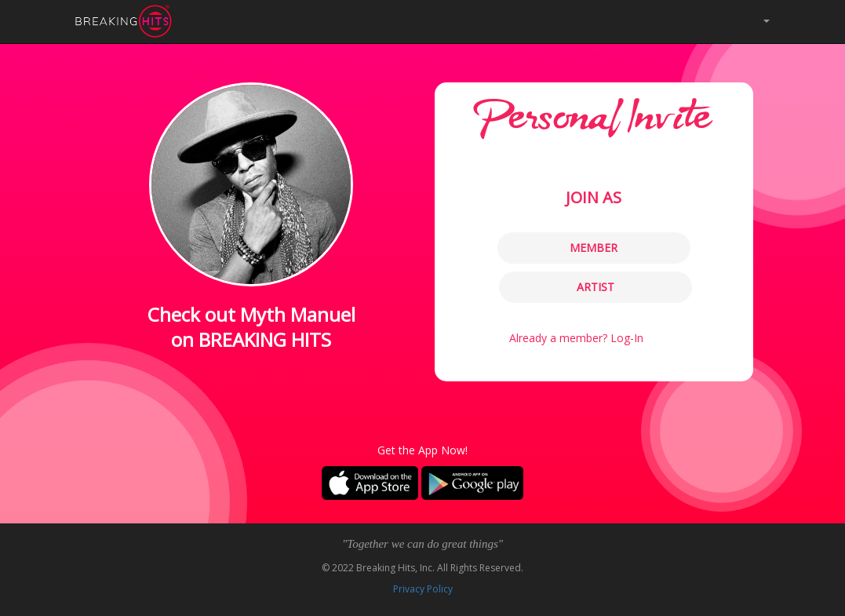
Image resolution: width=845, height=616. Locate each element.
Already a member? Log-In (576, 338)
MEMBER (594, 248)
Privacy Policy (423, 589)
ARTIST (596, 287)
